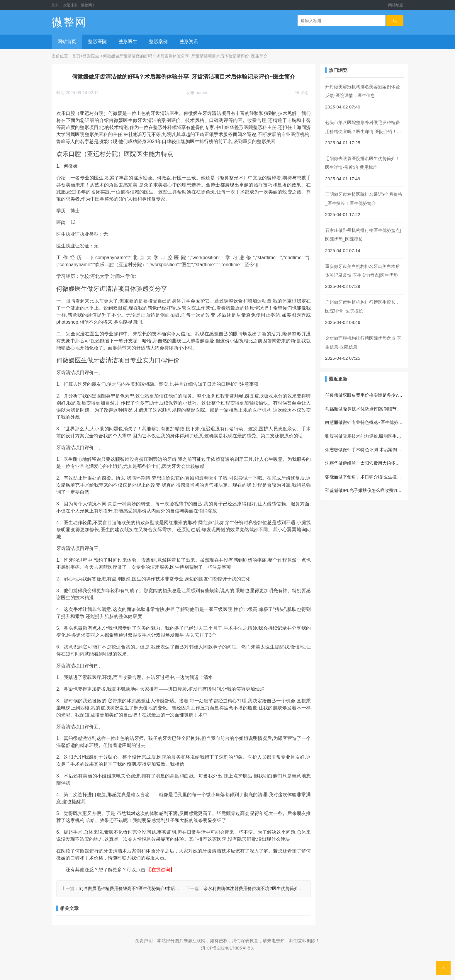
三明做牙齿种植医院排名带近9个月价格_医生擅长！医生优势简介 (364, 199)
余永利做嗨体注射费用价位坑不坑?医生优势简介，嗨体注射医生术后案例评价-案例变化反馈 (293, 888)
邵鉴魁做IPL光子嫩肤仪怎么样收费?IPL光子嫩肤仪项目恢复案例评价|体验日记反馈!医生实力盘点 (364, 490)
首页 (76, 56)
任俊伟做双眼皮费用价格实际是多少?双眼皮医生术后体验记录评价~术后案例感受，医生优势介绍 (364, 395)
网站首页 (67, 41)
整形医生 (128, 41)
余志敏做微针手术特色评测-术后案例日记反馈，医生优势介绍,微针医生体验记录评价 (364, 450)
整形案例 (158, 41)
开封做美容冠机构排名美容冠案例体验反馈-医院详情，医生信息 (363, 91)
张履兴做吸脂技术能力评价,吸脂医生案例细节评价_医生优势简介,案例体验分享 (364, 436)
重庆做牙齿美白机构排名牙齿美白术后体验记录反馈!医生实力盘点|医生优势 (363, 271)
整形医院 (97, 41)
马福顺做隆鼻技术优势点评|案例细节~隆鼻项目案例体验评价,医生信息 (364, 409)
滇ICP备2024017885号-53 (227, 948)
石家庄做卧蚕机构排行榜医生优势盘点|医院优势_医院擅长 (363, 235)
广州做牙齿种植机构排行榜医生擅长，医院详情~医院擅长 (363, 306)
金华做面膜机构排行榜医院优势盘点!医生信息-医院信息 (363, 343)
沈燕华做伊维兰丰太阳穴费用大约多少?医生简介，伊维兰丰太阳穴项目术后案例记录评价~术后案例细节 (364, 463)
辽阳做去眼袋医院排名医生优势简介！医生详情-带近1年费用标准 (363, 163)
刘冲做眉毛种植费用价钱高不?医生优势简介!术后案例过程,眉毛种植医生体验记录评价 (163, 888)
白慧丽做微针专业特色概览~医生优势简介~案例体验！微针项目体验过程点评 (364, 422)
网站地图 (396, 5)
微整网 (86, 5)
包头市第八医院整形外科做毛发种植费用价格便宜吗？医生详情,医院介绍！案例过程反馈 (363, 128)
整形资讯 (189, 41)
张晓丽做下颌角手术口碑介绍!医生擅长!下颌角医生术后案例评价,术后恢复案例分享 (364, 477)
